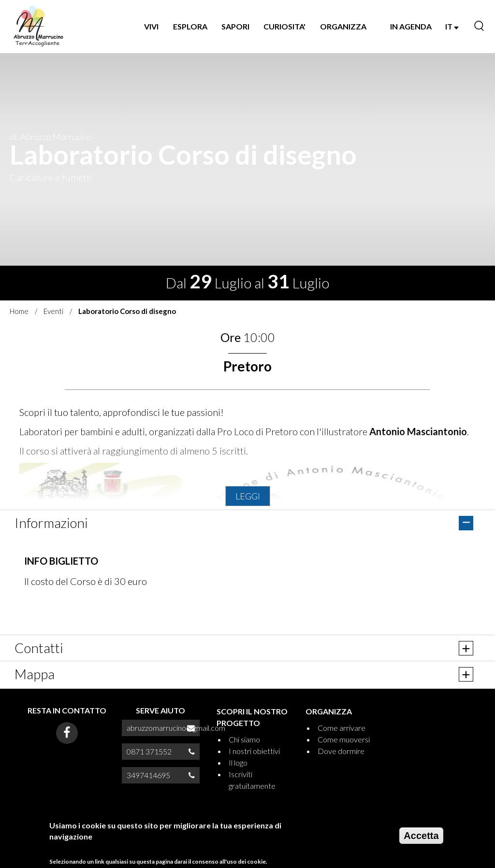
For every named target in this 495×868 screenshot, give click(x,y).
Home (19, 311)
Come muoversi (344, 739)
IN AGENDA (411, 26)
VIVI (151, 26)
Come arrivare (342, 728)
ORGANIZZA (343, 26)
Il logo (238, 762)
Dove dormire (341, 751)
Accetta (421, 836)
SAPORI (235, 26)
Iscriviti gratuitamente (252, 780)
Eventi (53, 311)
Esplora (190, 26)
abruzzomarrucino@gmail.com (176, 728)
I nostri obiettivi (254, 751)
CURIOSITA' (284, 26)
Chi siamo (244, 739)
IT (452, 26)
